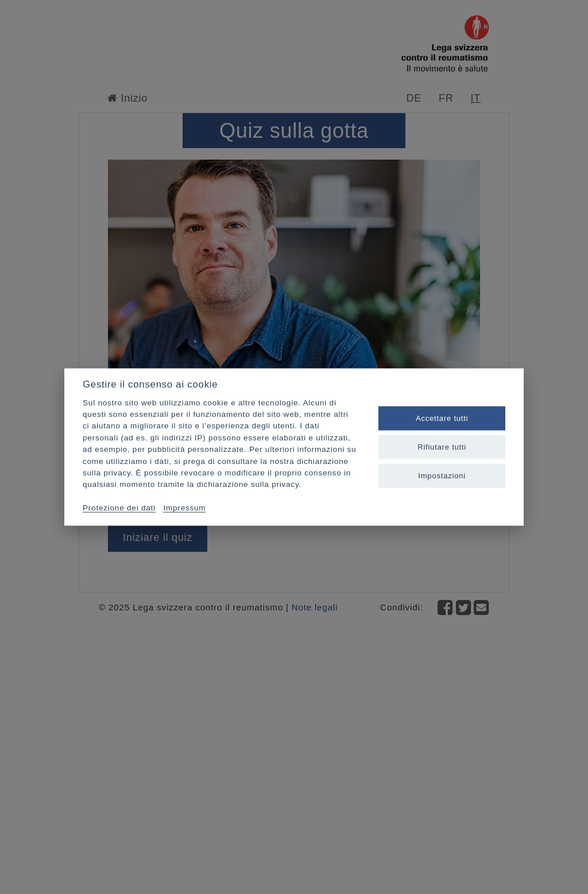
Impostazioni (442, 476)
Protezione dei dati (119, 508)
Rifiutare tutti (442, 447)
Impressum (184, 508)
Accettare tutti (442, 418)
